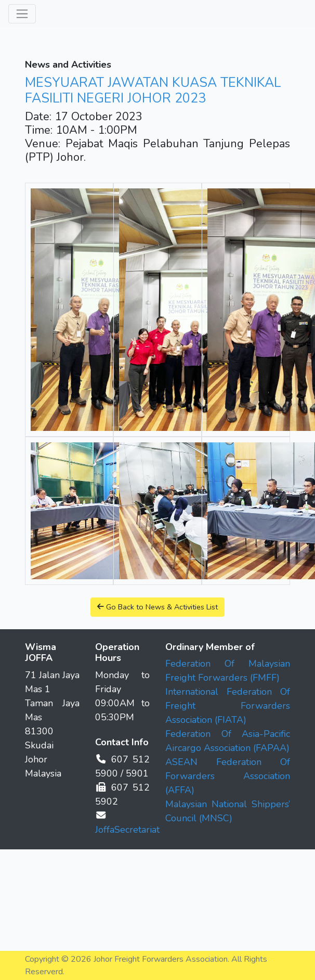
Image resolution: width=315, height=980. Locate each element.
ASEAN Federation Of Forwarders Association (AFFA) (228, 776)
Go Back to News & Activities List (157, 607)
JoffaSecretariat (127, 830)
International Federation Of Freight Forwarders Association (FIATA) (228, 706)
